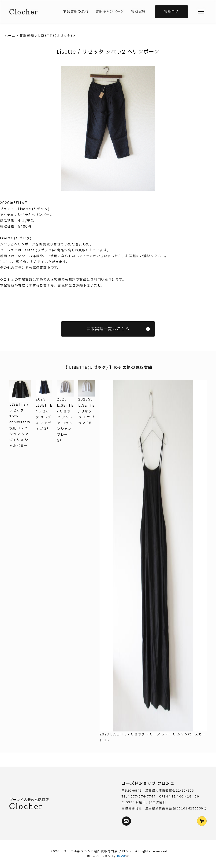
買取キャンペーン (110, 12)
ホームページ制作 (99, 856)
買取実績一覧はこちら (118, 329)
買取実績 (138, 12)
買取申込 (171, 12)
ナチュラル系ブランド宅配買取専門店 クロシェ (97, 851)
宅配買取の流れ (76, 12)
